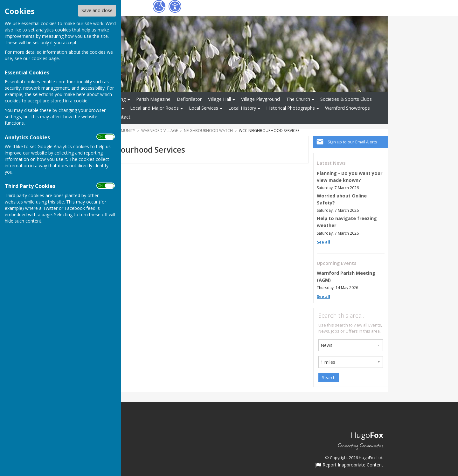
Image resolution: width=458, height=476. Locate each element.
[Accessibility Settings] (175, 6)
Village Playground (260, 99)
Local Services (204, 108)
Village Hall (219, 99)
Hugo (367, 435)
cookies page (45, 58)
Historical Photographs (291, 108)
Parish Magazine (153, 99)
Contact (122, 117)
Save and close (97, 10)
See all (323, 242)
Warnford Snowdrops (347, 108)
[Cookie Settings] (159, 6)
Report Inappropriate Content (349, 465)
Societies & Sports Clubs (346, 99)
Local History (242, 108)
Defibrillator (189, 99)
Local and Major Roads (154, 108)
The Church (298, 99)
